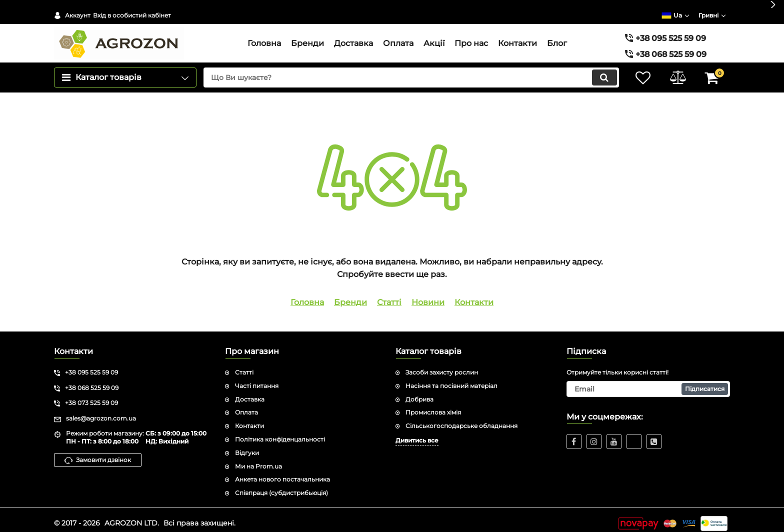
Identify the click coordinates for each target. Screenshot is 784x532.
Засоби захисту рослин (442, 365)
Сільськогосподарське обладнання (461, 419)
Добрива (419, 392)
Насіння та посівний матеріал (451, 379)
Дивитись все (417, 433)
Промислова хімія (433, 405)
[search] (411, 70)
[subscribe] (648, 382)
